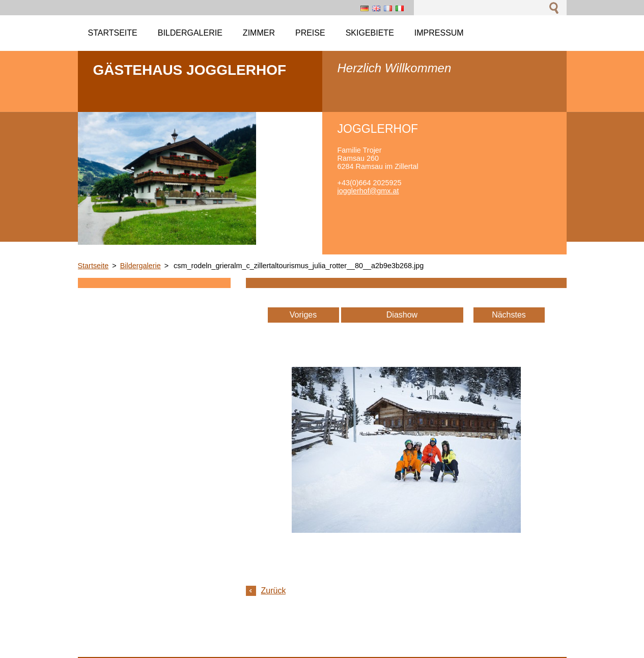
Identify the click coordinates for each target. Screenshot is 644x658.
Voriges (303, 315)
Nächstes (509, 315)
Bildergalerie (141, 266)
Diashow (402, 315)
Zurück (274, 591)
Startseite (93, 266)
